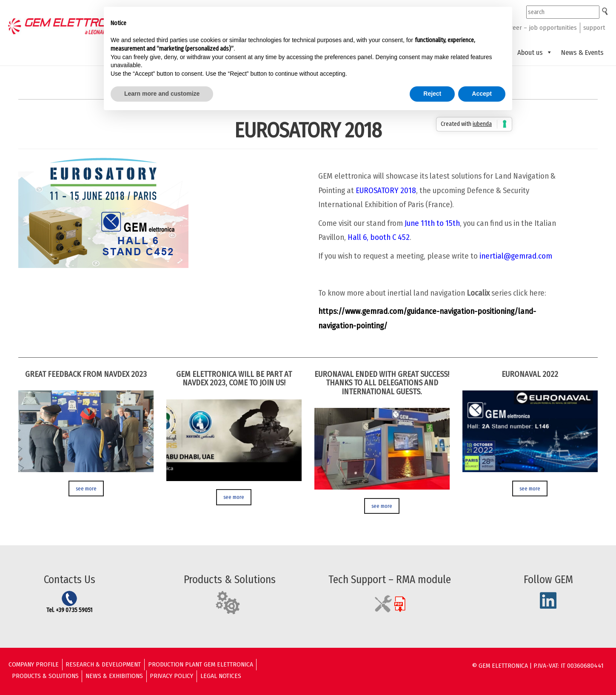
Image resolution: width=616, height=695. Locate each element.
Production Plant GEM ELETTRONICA (201, 664)
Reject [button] (432, 94)
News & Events (582, 52)
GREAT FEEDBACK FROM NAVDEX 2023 (86, 374)
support (594, 28)
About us (535, 52)
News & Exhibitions (114, 676)
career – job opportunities (540, 28)
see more (86, 488)
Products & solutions (45, 676)
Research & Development (103, 664)
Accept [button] (482, 94)
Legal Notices (221, 676)
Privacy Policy (171, 676)
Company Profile (34, 664)
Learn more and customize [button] (162, 94)
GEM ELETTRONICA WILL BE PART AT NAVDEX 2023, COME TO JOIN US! (234, 379)
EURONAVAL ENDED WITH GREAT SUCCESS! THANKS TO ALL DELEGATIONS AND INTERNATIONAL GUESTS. (382, 383)
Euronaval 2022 (530, 374)
